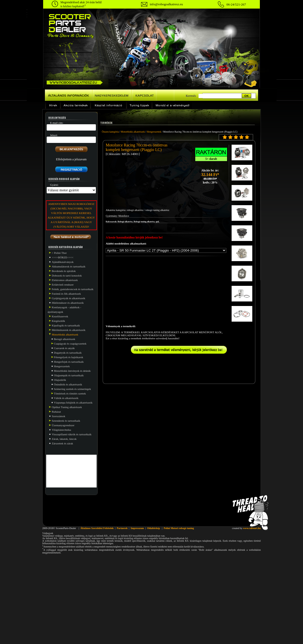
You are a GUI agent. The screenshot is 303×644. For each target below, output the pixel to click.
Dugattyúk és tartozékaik (68, 353)
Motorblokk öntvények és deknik (72, 371)
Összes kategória (110, 132)
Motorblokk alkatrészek (133, 132)
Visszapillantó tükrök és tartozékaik (72, 434)
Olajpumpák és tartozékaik (69, 375)
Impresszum (137, 528)
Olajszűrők (60, 380)
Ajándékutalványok (63, 262)
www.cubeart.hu (252, 528)
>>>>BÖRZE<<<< (63, 257)
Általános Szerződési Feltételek (97, 528)
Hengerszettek (62, 366)
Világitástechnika (61, 430)
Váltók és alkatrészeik (66, 398)
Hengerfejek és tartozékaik (69, 362)
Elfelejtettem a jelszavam (71, 159)
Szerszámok (58, 416)
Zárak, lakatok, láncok (64, 439)
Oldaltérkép (153, 528)
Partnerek (122, 528)
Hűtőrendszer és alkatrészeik (68, 303)
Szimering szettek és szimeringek (73, 389)
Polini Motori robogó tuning (179, 528)
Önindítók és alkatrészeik (68, 384)
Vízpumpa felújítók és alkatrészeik (73, 403)
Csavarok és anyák (64, 348)
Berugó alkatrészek (65, 339)
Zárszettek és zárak (62, 443)
